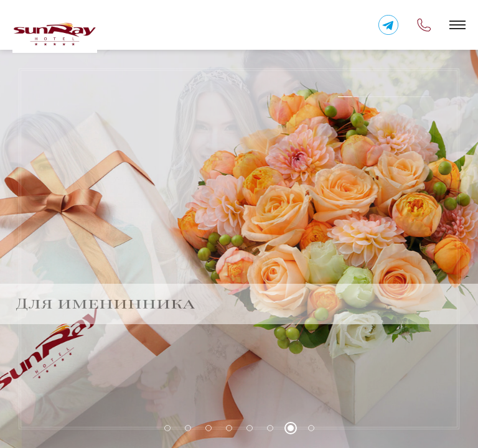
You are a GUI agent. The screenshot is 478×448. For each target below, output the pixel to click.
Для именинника (105, 293)
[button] (457, 25)
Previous (425, 293)
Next (450, 293)
